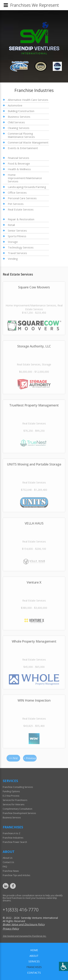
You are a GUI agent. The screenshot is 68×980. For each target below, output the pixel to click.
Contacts (34, 973)
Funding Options (11, 791)
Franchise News (11, 871)
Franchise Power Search (15, 842)
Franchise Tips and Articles (16, 875)
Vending (13, 259)
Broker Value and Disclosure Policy (24, 924)
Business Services (19, 117)
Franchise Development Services (19, 813)
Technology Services (21, 247)
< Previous (30, 758)
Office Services (17, 193)
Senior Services (17, 230)
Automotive (15, 105)
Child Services (16, 122)
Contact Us (8, 862)
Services (34, 961)
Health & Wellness (19, 169)
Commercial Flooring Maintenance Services (21, 135)
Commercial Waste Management (28, 142)
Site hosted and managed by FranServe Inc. (24, 936)
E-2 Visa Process (11, 796)
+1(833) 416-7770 (21, 910)
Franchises (34, 967)
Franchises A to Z (12, 833)
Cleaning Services (19, 128)
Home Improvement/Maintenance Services (25, 178)
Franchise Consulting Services (18, 787)
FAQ (5, 867)
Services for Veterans (14, 804)
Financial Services (18, 158)
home (34, 950)
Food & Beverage (19, 163)
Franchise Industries (13, 838)
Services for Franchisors (15, 800)
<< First (13, 758)
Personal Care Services (22, 198)
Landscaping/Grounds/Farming (27, 187)
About (34, 956)
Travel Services (17, 253)
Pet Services (16, 204)
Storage (13, 242)
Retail (11, 225)
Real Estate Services (21, 209)
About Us (8, 858)
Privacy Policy (11, 929)
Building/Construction (21, 111)
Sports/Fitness (17, 236)
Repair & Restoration (21, 219)
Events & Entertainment (23, 148)
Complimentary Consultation (17, 809)
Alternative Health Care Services (28, 100)
